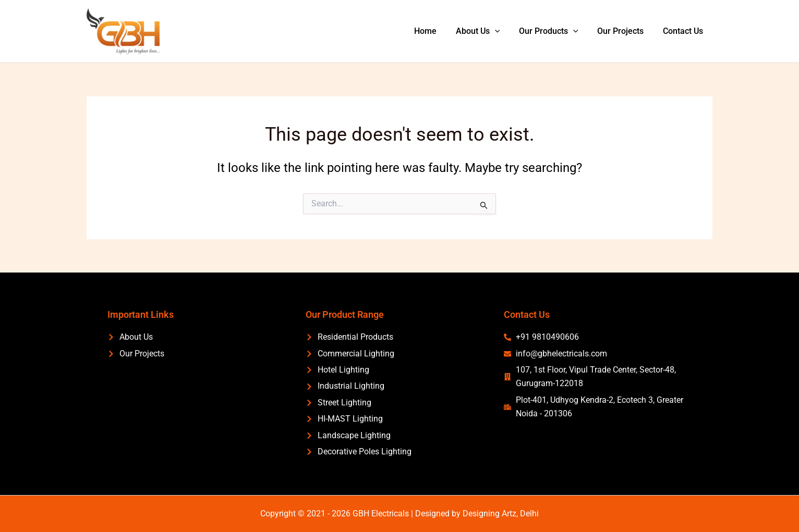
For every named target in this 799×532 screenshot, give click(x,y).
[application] (503, 31)
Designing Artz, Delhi (501, 514)
